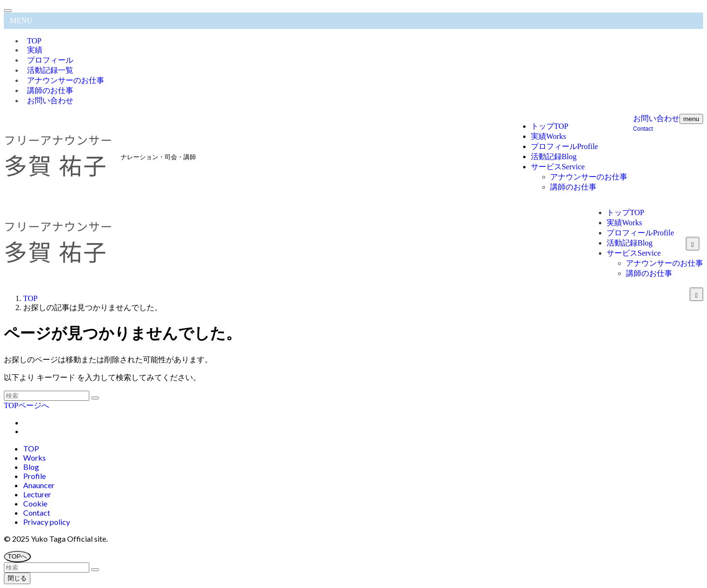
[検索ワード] (47, 396)
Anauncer (39, 485)
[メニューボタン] (691, 119)
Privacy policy (47, 522)
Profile (35, 476)
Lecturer (37, 494)
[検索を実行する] (95, 398)
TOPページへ (27, 405)
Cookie (35, 503)
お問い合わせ (50, 101)
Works (35, 458)
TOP (31, 448)
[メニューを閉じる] (8, 11)
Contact (37, 513)
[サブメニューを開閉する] (696, 294)
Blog (31, 467)
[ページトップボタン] (17, 557)
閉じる (17, 578)
